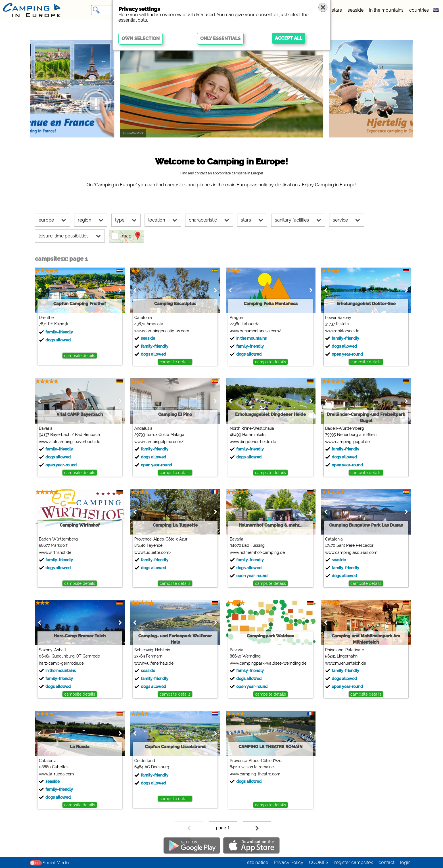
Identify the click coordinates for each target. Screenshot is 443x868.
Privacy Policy (289, 862)
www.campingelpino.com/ (159, 442)
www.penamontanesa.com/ (255, 331)
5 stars (335, 10)
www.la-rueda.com (56, 774)
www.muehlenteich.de (346, 663)
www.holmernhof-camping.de (257, 552)
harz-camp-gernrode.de (61, 663)
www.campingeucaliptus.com (162, 331)
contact (386, 862)
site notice (258, 862)
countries (419, 10)
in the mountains (386, 10)
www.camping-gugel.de (347, 442)
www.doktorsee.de (342, 331)
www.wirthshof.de (55, 552)
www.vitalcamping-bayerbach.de (70, 442)
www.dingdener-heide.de (253, 442)
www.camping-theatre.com (255, 774)
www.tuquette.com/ (153, 552)
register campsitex (354, 862)
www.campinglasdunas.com (351, 552)
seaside (356, 10)
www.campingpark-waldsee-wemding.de (268, 663)
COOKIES (319, 862)
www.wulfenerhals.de (154, 663)
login (405, 862)
